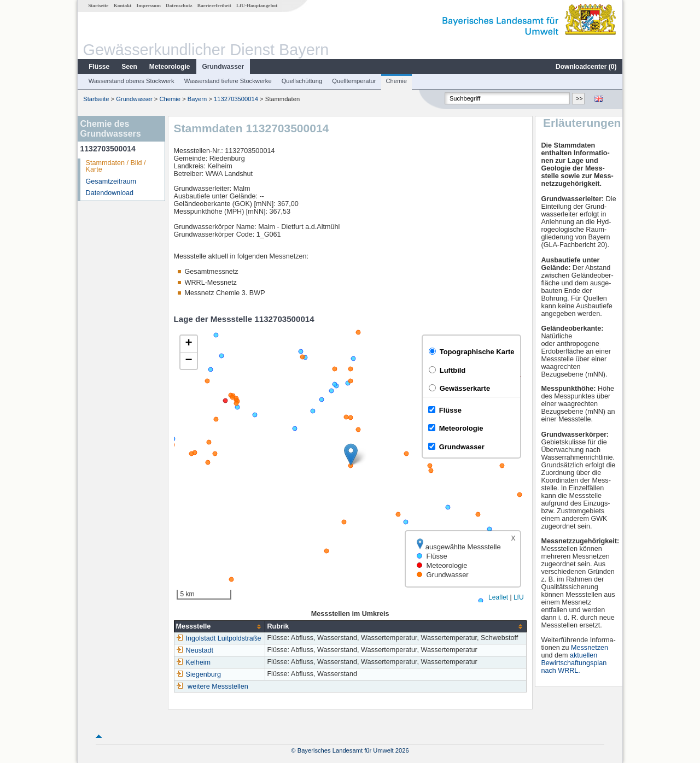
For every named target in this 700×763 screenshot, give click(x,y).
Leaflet (498, 597)
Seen (129, 67)
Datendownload (110, 193)
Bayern (197, 99)
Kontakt (123, 5)
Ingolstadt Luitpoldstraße (219, 638)
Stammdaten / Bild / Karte (116, 166)
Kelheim (194, 662)
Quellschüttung (302, 81)
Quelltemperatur (354, 81)
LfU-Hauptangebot (257, 5)
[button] (351, 454)
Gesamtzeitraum (111, 181)
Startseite (98, 5)
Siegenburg (199, 674)
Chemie (397, 81)
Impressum (149, 5)
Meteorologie (170, 67)
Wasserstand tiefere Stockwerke (228, 81)
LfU (519, 597)
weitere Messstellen (218, 686)
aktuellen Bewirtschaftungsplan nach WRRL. (574, 663)
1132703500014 (236, 99)
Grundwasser (223, 67)
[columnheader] (220, 627)
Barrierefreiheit (214, 5)
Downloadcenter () (586, 67)
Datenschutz (179, 5)
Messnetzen (590, 648)
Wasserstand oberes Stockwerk (132, 81)
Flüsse (99, 67)
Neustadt (195, 650)
